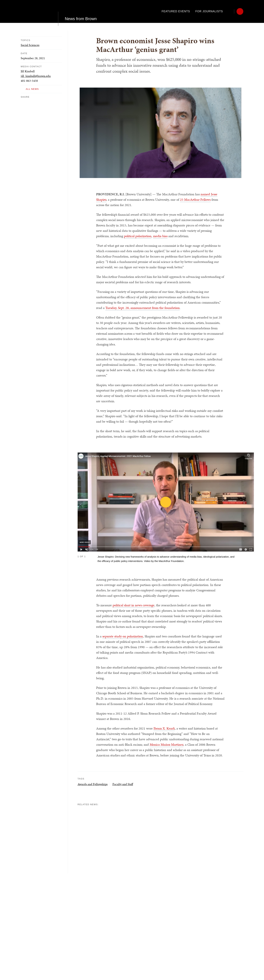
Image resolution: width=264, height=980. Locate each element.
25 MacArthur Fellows (195, 200)
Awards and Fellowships (93, 784)
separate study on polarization (123, 636)
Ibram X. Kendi (164, 728)
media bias (160, 236)
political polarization (138, 236)
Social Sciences (30, 45)
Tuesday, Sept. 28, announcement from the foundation (143, 308)
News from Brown (81, 11)
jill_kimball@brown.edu (36, 76)
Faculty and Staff (123, 784)
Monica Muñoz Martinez (167, 744)
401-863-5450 (29, 81)
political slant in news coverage (134, 605)
